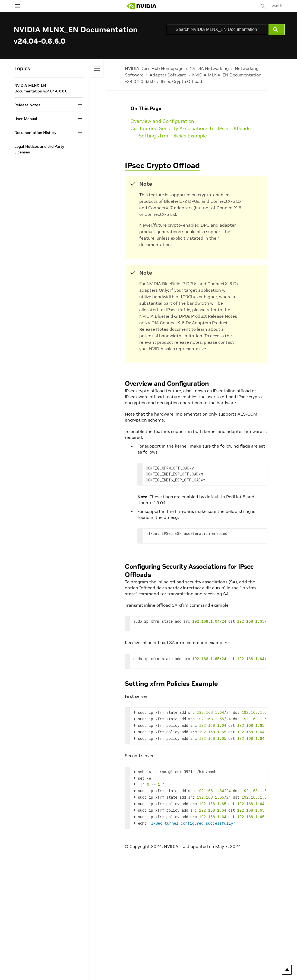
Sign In (277, 5)
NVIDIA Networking (209, 68)
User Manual (26, 119)
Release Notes (27, 105)
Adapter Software (168, 75)
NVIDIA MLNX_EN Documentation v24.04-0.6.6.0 (41, 88)
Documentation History (35, 133)
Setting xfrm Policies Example (173, 136)
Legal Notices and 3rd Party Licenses (39, 149)
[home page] (142, 6)
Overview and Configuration (162, 121)
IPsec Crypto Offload (181, 81)
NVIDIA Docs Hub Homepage (154, 68)
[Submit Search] (277, 30)
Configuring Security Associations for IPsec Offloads (191, 128)
